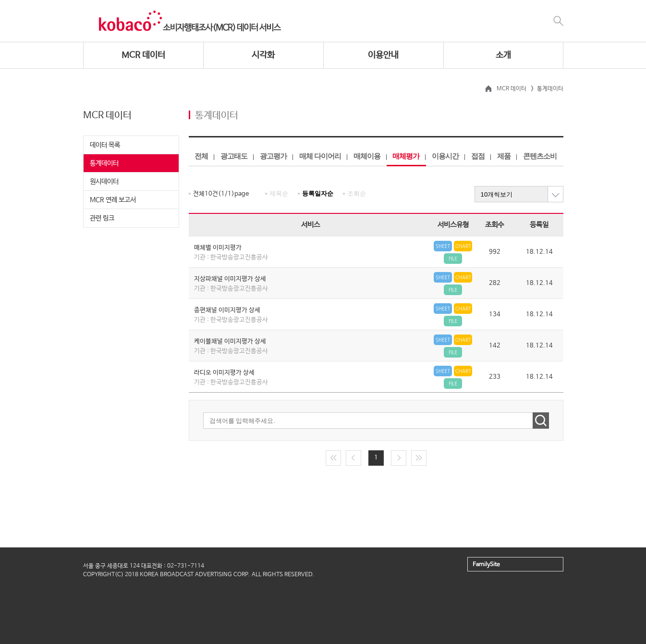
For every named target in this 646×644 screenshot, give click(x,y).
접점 (478, 156)
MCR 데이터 (143, 55)
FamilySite (486, 565)
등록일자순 (318, 193)
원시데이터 (104, 182)
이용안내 (383, 55)
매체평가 (406, 156)
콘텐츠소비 (540, 156)
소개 (503, 55)
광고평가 (273, 156)
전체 (201, 156)
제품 (504, 156)
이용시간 (445, 156)
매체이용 (367, 156)
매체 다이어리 (320, 156)
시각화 (263, 55)
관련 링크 (102, 218)
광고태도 (234, 156)
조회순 (357, 193)
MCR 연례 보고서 (113, 200)
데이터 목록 (105, 145)
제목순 (279, 193)
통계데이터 (104, 163)
